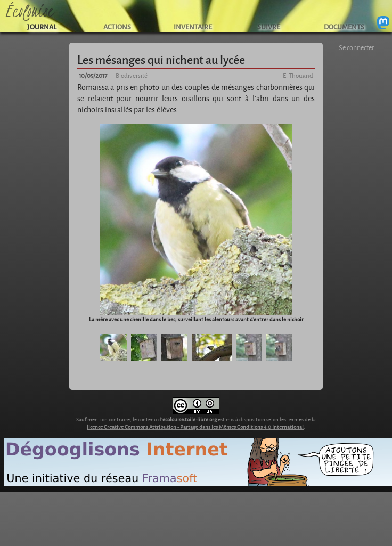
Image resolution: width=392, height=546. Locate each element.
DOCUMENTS (344, 26)
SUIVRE (269, 26)
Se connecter (357, 47)
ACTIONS (117, 26)
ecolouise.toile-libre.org (190, 419)
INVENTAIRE (193, 26)
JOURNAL (42, 26)
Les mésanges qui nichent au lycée (161, 59)
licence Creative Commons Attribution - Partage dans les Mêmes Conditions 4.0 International (195, 427)
